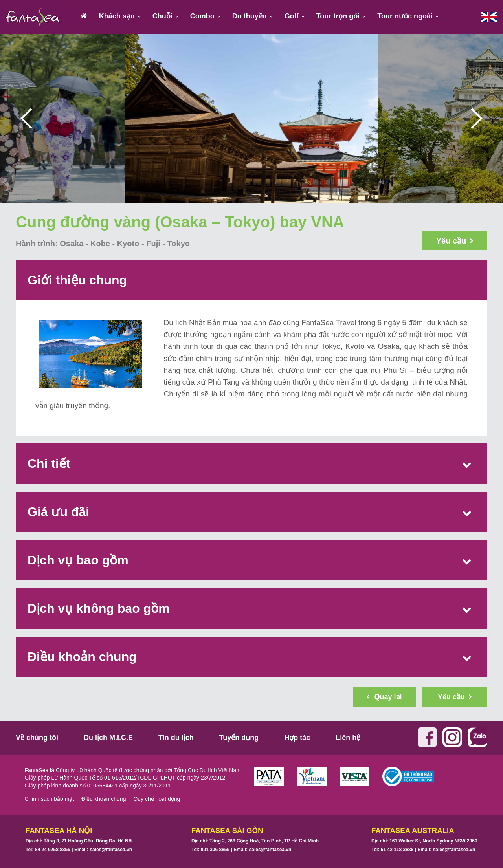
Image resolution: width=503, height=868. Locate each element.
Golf (292, 16)
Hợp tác (297, 738)
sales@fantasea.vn (111, 850)
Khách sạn (117, 16)
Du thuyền (250, 16)
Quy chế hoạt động (157, 799)
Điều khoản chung (104, 799)
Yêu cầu (455, 241)
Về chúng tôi (37, 738)
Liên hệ (348, 738)
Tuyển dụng (239, 738)
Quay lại (384, 697)
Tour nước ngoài (405, 16)
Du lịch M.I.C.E (108, 738)
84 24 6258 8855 (53, 850)
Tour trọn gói (338, 16)
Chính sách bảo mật (50, 799)
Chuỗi (162, 16)
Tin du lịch (176, 738)
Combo (202, 16)
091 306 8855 (215, 850)
